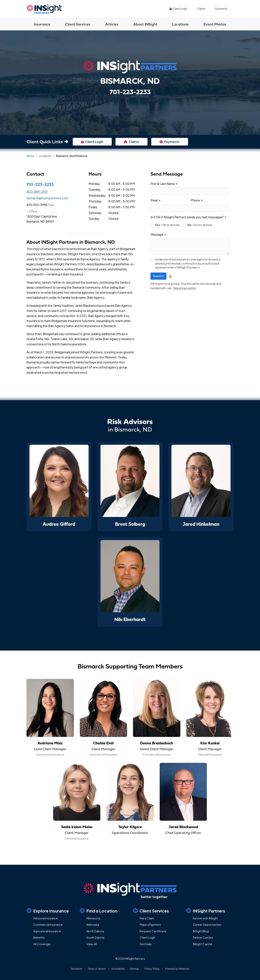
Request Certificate (153, 931)
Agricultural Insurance (47, 931)
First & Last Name (164, 184)
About (30, 156)
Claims (201, 9)
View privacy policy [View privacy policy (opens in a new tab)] (184, 288)
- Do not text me (200, 225)
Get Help (146, 944)
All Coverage (42, 944)
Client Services (78, 24)
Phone (197, 200)
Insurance (42, 24)
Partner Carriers (203, 937)
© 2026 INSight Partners (130, 959)
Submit (158, 276)
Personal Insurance (46, 918)
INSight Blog (201, 931)
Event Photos (215, 24)
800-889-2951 (37, 192)
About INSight (145, 24)
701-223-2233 (40, 184)
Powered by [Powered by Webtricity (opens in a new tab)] (177, 969)
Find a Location (98, 911)
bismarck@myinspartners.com (47, 198)
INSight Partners (206, 911)
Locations (180, 24)
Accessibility (118, 969)
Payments (221, 9)
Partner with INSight (205, 918)
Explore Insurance (48, 911)
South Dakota (95, 937)
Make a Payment (150, 924)
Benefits (39, 937)
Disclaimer (77, 969)
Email (156, 200)
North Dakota (95, 931)
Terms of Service (97, 969)
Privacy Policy (152, 969)
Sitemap (134, 969)
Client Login (178, 9)
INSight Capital (202, 944)
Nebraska (93, 924)
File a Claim (147, 918)
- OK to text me (167, 225)
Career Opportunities (207, 924)
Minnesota (93, 918)
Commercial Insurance (48, 924)
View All (92, 944)
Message (158, 234)
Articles (112, 24)
